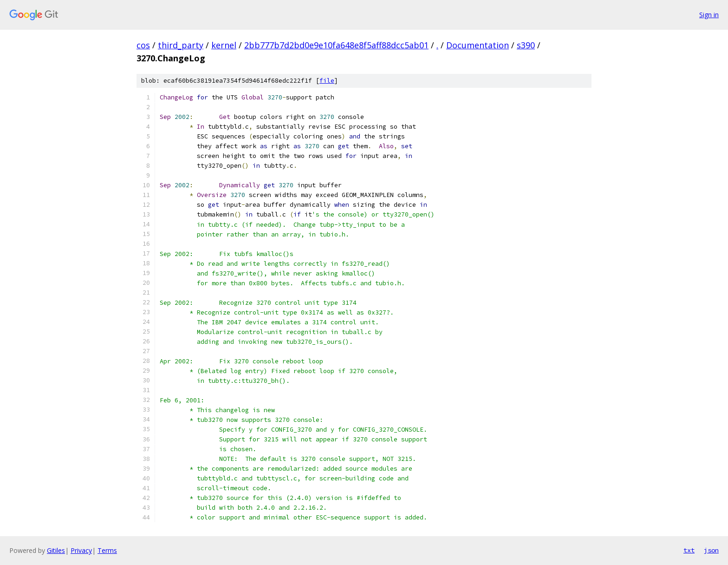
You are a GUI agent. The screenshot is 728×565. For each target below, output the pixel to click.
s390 (526, 45)
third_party (181, 45)
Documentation (478, 45)
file (327, 81)
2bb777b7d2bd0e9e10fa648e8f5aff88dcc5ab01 (336, 45)
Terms (107, 550)
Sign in (709, 15)
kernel (224, 45)
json (711, 550)
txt (689, 550)
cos (143, 45)
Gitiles (56, 550)
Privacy (81, 550)
